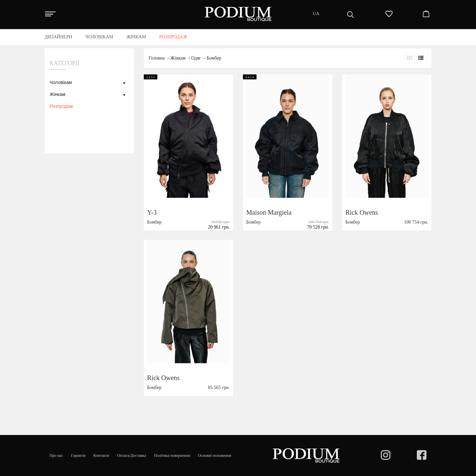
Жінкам (58, 94)
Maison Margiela (269, 212)
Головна (157, 58)
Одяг (196, 58)
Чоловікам (61, 82)
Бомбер (214, 58)
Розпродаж (61, 106)
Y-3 (152, 212)
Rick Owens (362, 212)
